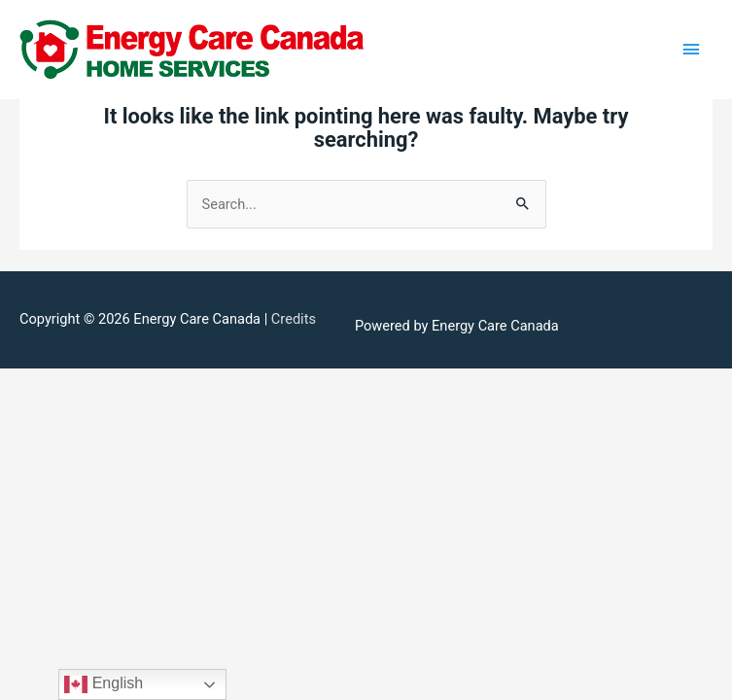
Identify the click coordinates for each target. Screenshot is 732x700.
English (104, 684)
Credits (294, 319)
